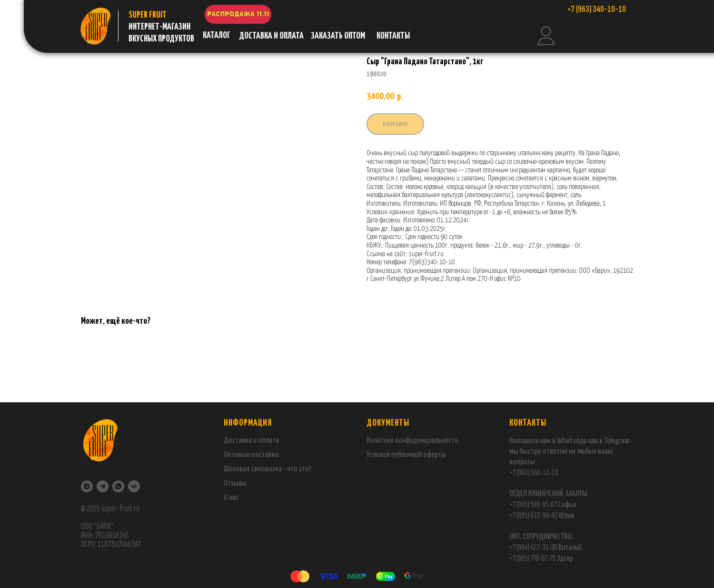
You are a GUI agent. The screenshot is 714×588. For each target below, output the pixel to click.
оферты (434, 455)
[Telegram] (103, 486)
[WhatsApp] (118, 486)
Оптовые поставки (251, 455)
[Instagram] (87, 486)
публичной (407, 455)
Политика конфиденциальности (412, 441)
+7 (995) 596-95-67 (533, 504)
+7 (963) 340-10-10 (534, 473)
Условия (379, 455)
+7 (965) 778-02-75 (533, 558)
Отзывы (235, 483)
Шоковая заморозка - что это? (268, 469)
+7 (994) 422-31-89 (533, 547)
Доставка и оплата (251, 441)
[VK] (134, 486)
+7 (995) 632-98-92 (534, 515)
